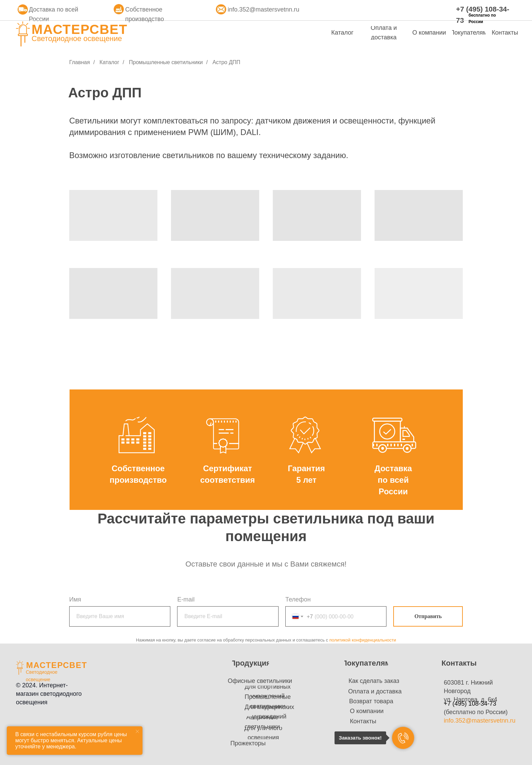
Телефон (298, 599)
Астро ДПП (226, 62)
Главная (80, 62)
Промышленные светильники (166, 62)
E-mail (186, 599)
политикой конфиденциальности (363, 640)
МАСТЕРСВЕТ (80, 29)
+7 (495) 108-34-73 (470, 704)
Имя (75, 599)
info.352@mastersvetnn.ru (263, 9)
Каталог (109, 62)
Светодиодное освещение (77, 39)
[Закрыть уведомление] (137, 731)
